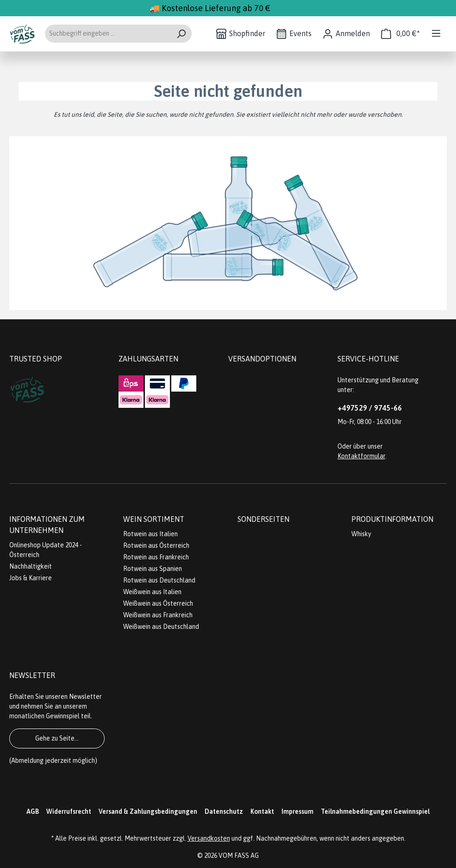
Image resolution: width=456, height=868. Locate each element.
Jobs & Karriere (31, 578)
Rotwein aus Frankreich (156, 557)
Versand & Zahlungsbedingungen (148, 811)
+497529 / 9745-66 (370, 408)
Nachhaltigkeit (31, 566)
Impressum (297, 811)
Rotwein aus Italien (150, 534)
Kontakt (262, 811)
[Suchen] (181, 34)
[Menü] (436, 33)
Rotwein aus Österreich (156, 545)
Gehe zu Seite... (57, 738)
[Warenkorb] (400, 34)
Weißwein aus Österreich (158, 603)
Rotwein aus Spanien (153, 569)
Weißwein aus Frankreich (158, 615)
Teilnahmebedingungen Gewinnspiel (375, 811)
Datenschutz (224, 811)
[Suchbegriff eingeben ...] (108, 34)
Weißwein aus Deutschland (161, 627)
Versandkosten (209, 838)
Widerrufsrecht (69, 811)
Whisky (361, 534)
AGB (33, 811)
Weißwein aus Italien (152, 592)
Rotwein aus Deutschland (159, 580)
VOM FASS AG (239, 855)
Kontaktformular (361, 456)
